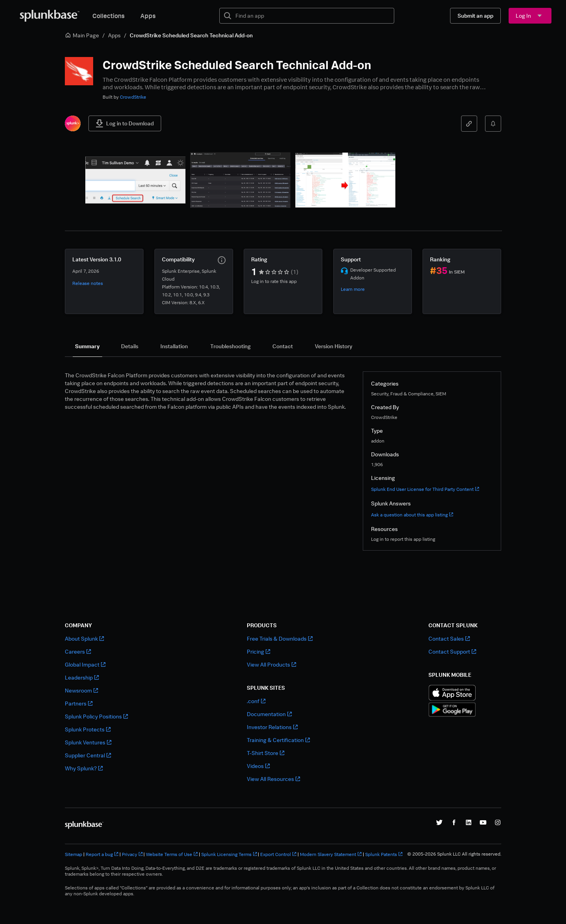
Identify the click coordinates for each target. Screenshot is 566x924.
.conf (256, 701)
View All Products (271, 664)
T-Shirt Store (266, 753)
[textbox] (312, 16)
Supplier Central (88, 755)
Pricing (258, 651)
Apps (148, 16)
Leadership (82, 677)
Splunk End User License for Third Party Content (425, 489)
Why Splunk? (84, 768)
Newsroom (81, 690)
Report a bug (102, 854)
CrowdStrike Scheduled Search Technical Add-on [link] (191, 35)
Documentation (269, 714)
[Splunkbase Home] (50, 16)
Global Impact (85, 664)
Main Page (82, 35)
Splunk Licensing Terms (229, 854)
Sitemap (74, 854)
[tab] (87, 346)
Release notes (88, 283)
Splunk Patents (384, 854)
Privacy (132, 854)
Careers (78, 651)
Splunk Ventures (88, 742)
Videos (258, 766)
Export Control (278, 854)
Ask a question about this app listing (412, 515)
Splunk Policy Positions (96, 716)
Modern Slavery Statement (331, 854)
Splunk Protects (88, 729)
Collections (108, 16)
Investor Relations (272, 727)
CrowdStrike (133, 97)
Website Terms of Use (172, 854)
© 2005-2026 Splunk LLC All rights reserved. (454, 854)
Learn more (353, 289)
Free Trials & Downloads (280, 638)
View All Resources (273, 779)
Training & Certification (278, 740)
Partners (79, 703)
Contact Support (452, 651)
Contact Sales (449, 638)
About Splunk (84, 638)
